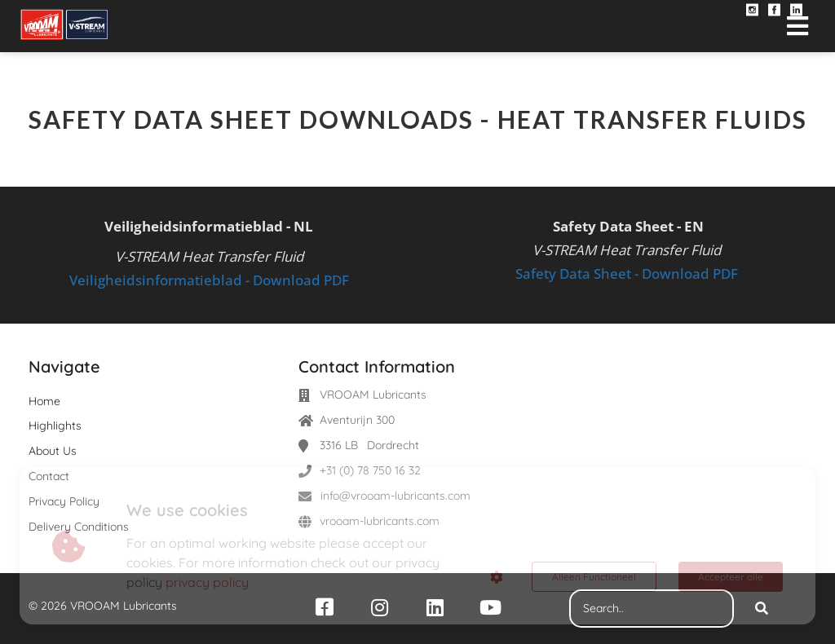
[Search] (762, 609)
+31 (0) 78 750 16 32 (370, 470)
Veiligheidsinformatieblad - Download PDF (209, 280)
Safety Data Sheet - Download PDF (627, 273)
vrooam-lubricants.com (380, 521)
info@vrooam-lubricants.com (395, 496)
